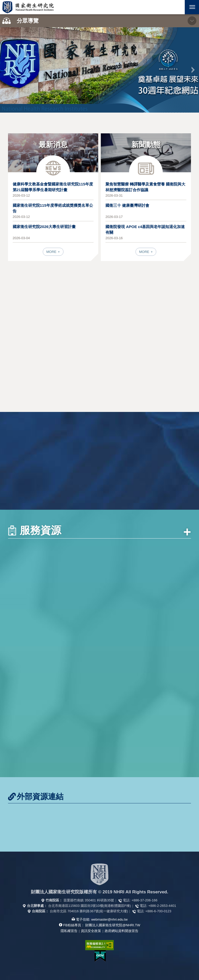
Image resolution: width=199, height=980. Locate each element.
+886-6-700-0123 (158, 911)
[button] (178, 7)
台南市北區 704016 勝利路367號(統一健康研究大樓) (89, 911)
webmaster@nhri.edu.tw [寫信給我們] (109, 919)
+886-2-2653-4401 (162, 906)
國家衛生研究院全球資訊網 (28, 7)
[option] (99, 70)
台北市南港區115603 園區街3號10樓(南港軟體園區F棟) (90, 906)
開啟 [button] (178, 7)
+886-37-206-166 (144, 900)
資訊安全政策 (91, 931)
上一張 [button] (6, 70)
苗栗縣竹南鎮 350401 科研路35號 (89, 900)
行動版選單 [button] (190, 5)
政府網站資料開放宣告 (122, 931)
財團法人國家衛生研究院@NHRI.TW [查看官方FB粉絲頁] (113, 925)
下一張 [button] (193, 70)
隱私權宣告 (69, 931)
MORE (52, 252)
